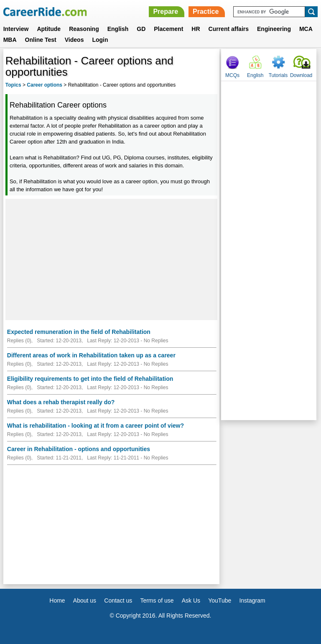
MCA (306, 29)
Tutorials (278, 75)
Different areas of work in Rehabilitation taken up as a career (91, 355)
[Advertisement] (111, 259)
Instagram (252, 600)
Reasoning (84, 29)
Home (57, 600)
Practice (206, 12)
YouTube (220, 600)
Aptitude (49, 29)
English (118, 29)
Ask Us (191, 600)
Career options (45, 85)
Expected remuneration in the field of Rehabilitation (79, 332)
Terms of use (157, 600)
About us (85, 600)
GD (141, 29)
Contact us (118, 600)
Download (301, 75)
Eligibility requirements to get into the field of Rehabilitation (90, 379)
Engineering (274, 29)
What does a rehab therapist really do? (61, 402)
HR (196, 29)
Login (100, 40)
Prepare (166, 12)
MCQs (232, 75)
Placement (168, 29)
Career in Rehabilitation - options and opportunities (79, 449)
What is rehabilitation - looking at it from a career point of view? (96, 426)
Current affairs (229, 29)
